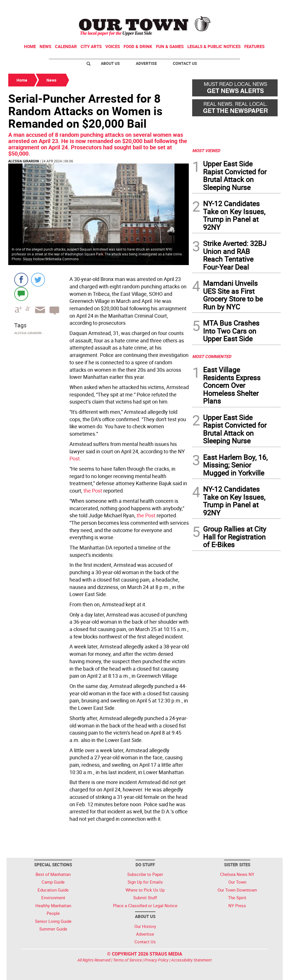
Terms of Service (127, 960)
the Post (93, 491)
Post (75, 458)
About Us (110, 63)
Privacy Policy (156, 960)
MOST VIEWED (206, 150)
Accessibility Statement (191, 960)
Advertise (146, 63)
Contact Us (185, 63)
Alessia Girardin (23, 161)
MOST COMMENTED (212, 356)
